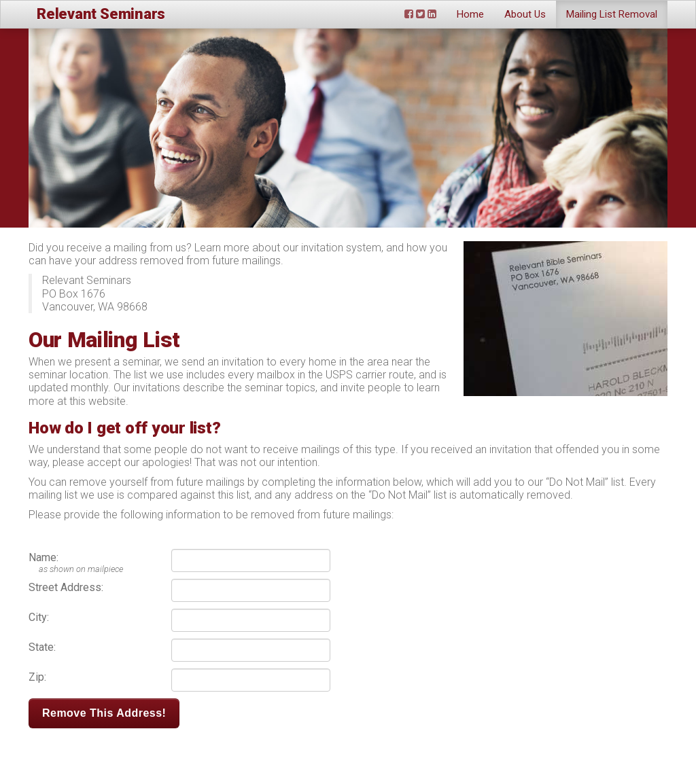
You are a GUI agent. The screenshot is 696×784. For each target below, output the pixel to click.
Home (470, 14)
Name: (43, 557)
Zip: (37, 677)
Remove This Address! (104, 713)
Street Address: (66, 587)
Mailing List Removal (612, 14)
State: (42, 647)
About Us (525, 14)
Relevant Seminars (101, 14)
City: (39, 617)
